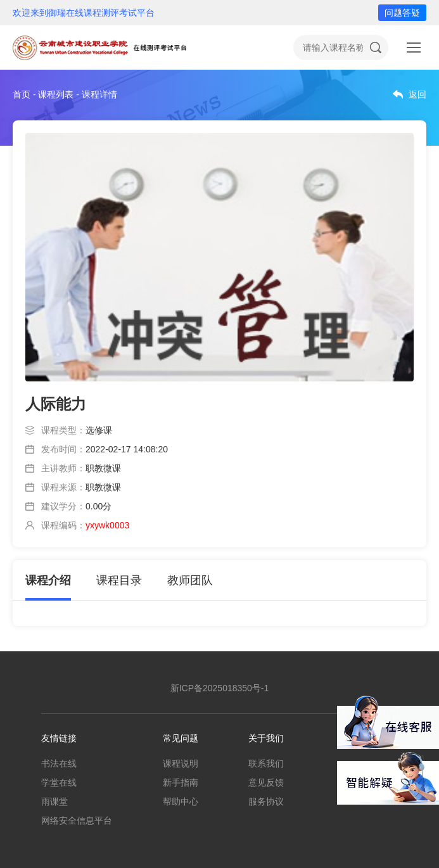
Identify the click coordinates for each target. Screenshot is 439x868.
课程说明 (181, 763)
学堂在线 (59, 782)
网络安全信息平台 (77, 820)
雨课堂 (54, 801)
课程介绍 (48, 580)
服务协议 (266, 801)
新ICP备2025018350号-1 (220, 688)
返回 (417, 94)
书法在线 (59, 763)
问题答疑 (402, 13)
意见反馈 (266, 782)
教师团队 (190, 580)
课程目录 (119, 580)
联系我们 (266, 763)
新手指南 (181, 782)
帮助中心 (181, 801)
